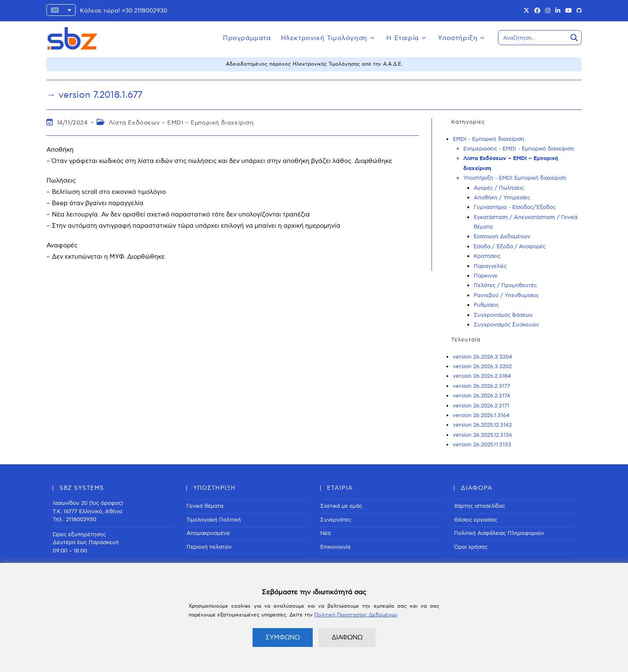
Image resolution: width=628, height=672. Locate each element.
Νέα (325, 533)
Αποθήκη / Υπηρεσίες (502, 198)
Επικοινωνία (335, 547)
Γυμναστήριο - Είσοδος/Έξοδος (515, 207)
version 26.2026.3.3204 (482, 357)
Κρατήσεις (487, 256)
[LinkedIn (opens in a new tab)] (558, 11)
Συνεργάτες (336, 520)
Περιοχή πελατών (209, 547)
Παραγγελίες (490, 266)
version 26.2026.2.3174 (481, 396)
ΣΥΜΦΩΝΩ (283, 637)
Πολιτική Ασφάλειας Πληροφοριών (499, 533)
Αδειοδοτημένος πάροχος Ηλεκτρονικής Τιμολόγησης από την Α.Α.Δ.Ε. (314, 64)
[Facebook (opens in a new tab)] (537, 11)
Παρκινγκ (486, 276)
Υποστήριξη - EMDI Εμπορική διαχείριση (515, 178)
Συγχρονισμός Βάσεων (503, 315)
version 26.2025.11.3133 (482, 445)
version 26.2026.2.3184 (482, 376)
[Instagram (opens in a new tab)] (548, 11)
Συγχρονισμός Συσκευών (506, 325)
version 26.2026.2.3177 (481, 386)
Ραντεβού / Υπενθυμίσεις (506, 295)
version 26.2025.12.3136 (482, 435)
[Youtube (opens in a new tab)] (569, 11)
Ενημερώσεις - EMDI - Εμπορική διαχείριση (519, 149)
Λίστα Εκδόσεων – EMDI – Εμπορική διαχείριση (181, 123)
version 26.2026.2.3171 (481, 406)
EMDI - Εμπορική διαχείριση (489, 139)
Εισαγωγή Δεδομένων (502, 237)
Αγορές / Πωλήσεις (499, 188)
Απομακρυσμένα (208, 533)
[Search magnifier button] (574, 38)
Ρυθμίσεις (486, 305)
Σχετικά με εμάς (341, 506)
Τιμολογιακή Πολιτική (214, 520)
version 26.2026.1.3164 (481, 415)
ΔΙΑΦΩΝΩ (347, 637)
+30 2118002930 (144, 11)
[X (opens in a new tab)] (526, 11)
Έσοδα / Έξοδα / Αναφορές (510, 247)
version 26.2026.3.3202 (482, 367)
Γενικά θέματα (205, 506)
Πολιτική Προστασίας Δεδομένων (356, 615)
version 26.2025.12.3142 (482, 425)
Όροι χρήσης (471, 547)
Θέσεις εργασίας (476, 520)
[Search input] (533, 38)
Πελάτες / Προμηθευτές (505, 285)
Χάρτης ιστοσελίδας (480, 506)
